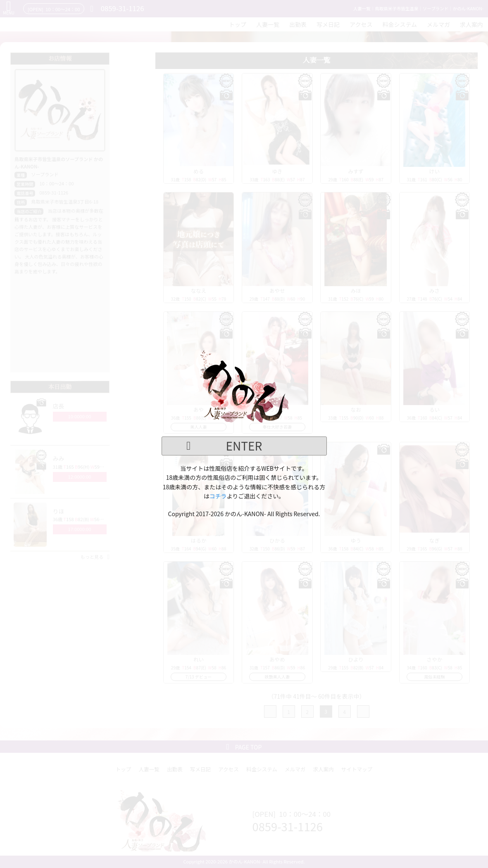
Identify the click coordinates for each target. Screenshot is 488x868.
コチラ (218, 496)
